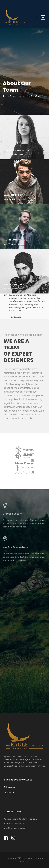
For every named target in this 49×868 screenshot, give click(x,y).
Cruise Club (9, 793)
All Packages (10, 787)
